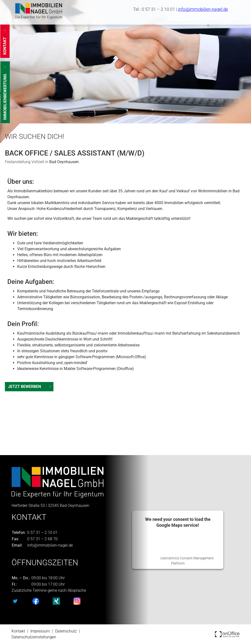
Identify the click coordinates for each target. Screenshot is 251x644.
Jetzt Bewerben (25, 387)
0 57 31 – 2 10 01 (158, 9)
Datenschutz (66, 631)
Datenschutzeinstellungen (34, 637)
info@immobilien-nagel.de (203, 9)
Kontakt (18, 631)
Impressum (40, 631)
